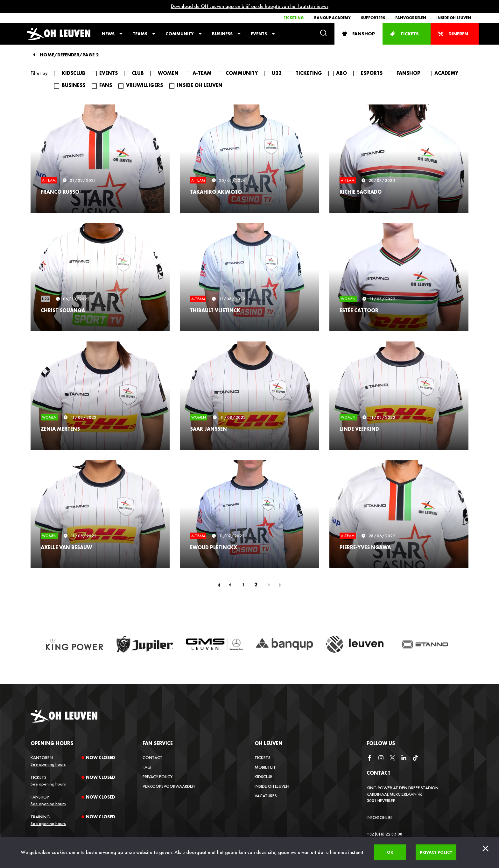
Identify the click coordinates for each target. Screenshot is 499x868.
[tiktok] (415, 758)
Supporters (373, 18)
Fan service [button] (158, 743)
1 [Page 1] (243, 585)
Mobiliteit (265, 767)
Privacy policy (436, 852)
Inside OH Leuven (454, 18)
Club (138, 73)
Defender (68, 55)
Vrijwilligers (144, 85)
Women (168, 73)
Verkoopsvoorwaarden (169, 786)
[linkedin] (404, 758)
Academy (446, 73)
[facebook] (369, 758)
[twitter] (392, 758)
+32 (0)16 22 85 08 (385, 834)
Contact (153, 757)
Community (180, 34)
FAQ (147, 767)
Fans (106, 85)
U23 (277, 73)
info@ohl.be (380, 817)
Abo (341, 73)
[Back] (34, 55)
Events (259, 34)
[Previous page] (230, 585)
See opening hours (48, 764)
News (108, 34)
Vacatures (266, 796)
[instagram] (381, 758)
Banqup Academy (332, 18)
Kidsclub (74, 73)
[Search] (323, 34)
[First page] (219, 585)
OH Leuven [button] (269, 743)
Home (47, 55)
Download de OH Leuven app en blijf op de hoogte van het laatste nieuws (250, 6)
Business (222, 34)
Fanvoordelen (411, 18)
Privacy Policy (158, 777)
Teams (140, 34)
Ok (390, 852)
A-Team (202, 73)
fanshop (408, 73)
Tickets (263, 757)
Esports (372, 73)
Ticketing (294, 18)
